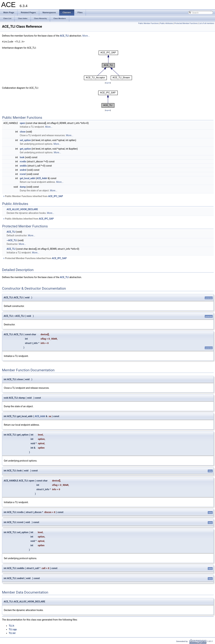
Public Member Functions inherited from (33, 196)
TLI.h (11, 626)
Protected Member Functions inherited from (35, 258)
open (22, 123)
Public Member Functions (148, 23)
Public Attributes (167, 23)
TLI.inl (12, 633)
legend (108, 83)
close (23, 132)
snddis (23, 166)
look (22, 157)
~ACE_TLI (12, 240)
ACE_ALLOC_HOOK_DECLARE (22, 209)
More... (86, 36)
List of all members (207, 23)
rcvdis (23, 162)
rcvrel (23, 174)
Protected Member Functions (186, 23)
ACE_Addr (42, 178)
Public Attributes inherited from (28, 219)
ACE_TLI (64, 36)
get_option (25, 149)
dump (23, 187)
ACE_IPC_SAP (56, 196)
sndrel (23, 170)
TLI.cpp (13, 629)
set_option (25, 140)
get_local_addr (27, 178)
